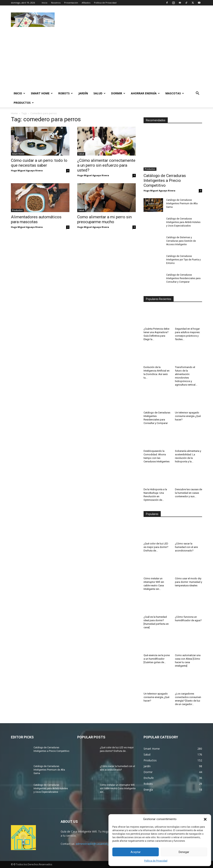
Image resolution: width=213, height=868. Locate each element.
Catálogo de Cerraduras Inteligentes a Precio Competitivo (165, 181)
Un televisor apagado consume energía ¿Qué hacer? (188, 416)
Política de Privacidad (156, 861)
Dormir (118, 93)
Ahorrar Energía (145, 93)
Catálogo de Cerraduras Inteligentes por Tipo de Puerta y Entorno (183, 260)
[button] (205, 819)
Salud (99, 93)
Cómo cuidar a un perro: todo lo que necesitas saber (39, 163)
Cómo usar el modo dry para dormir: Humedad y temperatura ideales (189, 582)
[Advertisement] (131, 20)
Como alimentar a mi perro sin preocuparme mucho (104, 219)
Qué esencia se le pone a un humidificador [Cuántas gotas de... (157, 659)
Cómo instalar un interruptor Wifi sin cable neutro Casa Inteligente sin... (118, 788)
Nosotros (56, 3)
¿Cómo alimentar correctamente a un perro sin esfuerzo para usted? (106, 165)
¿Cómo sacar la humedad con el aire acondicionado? (186, 547)
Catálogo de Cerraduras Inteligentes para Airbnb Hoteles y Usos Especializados (183, 222)
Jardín (83, 93)
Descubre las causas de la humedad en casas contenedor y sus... (189, 493)
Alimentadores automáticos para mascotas (36, 219)
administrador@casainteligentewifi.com (100, 844)
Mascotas (175, 93)
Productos (24, 103)
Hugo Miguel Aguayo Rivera (27, 170)
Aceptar (136, 852)
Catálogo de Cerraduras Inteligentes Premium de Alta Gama (182, 204)
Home (14, 113)
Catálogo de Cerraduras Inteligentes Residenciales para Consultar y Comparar (183, 278)
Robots (66, 93)
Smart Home (42, 93)
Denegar (184, 852)
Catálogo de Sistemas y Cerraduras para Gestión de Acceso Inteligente (181, 241)
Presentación (71, 3)
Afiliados (86, 3)
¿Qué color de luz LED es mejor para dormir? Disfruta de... (156, 547)
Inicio (45, 3)
